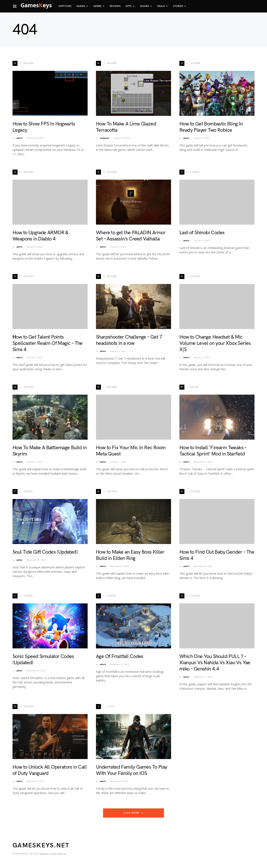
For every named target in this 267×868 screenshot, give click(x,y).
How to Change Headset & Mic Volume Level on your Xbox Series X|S (215, 343)
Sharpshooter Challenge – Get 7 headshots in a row (129, 340)
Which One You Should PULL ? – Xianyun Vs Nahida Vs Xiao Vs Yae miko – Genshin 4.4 (215, 663)
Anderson (105, 138)
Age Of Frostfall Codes (120, 656)
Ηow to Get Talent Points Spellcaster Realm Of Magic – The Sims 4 (48, 343)
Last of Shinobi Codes (202, 233)
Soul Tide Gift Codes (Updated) (45, 552)
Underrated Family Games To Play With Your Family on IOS (132, 770)
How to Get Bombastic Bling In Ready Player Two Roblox (211, 127)
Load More (131, 813)
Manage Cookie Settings (53, 854)
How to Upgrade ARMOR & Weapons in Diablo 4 (40, 236)
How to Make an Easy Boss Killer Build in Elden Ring (130, 555)
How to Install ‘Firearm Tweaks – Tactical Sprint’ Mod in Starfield (213, 451)
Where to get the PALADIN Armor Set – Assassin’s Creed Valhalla (131, 236)
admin (20, 138)
